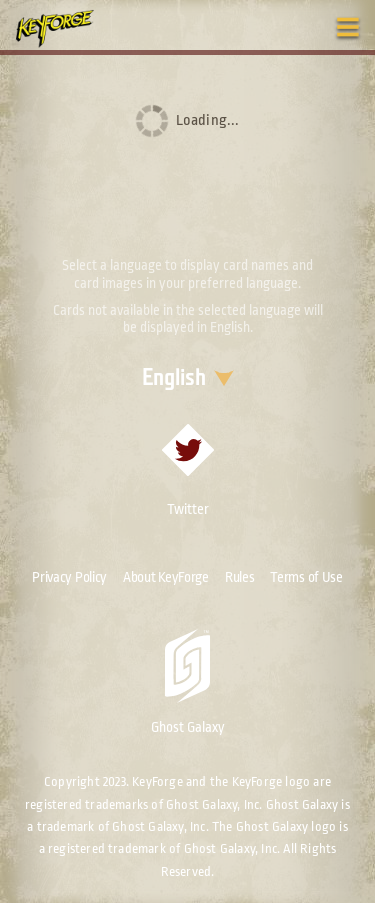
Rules (240, 577)
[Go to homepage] (66, 28)
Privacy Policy (69, 577)
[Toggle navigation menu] (347, 27)
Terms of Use (306, 577)
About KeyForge (166, 577)
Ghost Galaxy (188, 682)
